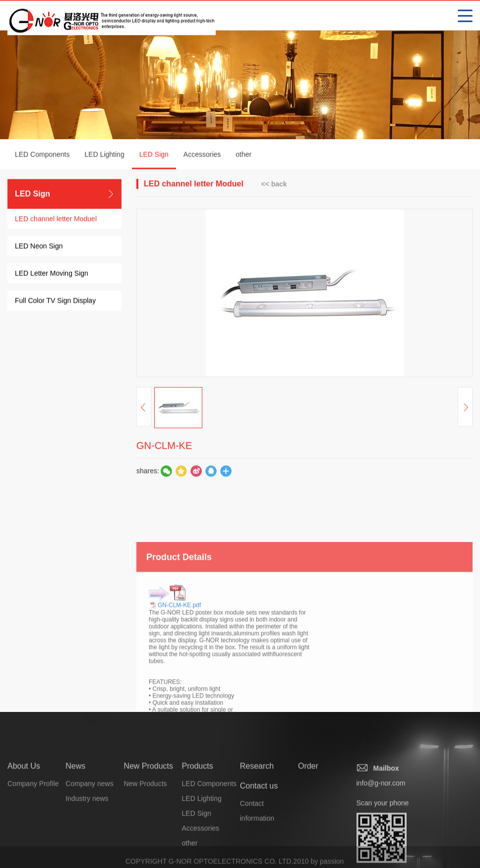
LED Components (42, 156)
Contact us (259, 817)
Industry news (87, 830)
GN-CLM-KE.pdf (179, 656)
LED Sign (154, 161)
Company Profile (33, 815)
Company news (90, 815)
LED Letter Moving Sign (52, 274)
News (75, 797)
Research (257, 797)
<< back (274, 185)
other (243, 156)
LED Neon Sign (39, 247)
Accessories (202, 156)
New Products (148, 797)
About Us (24, 797)
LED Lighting (105, 156)
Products (198, 797)
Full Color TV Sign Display (55, 302)
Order (308, 797)
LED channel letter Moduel (56, 220)
